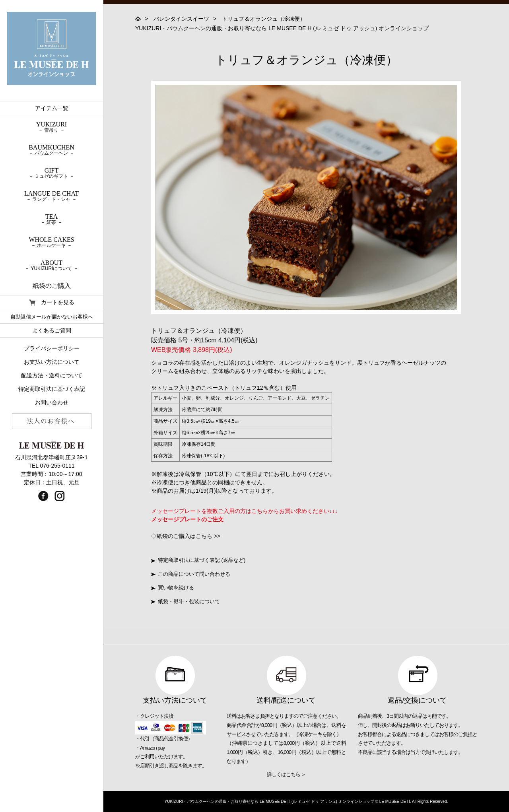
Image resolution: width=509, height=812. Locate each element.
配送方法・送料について (52, 375)
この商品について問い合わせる (191, 574)
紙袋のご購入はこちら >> (188, 536)
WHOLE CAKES (51, 242)
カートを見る (52, 302)
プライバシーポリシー (52, 348)
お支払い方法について (52, 362)
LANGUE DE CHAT (51, 196)
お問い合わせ (52, 402)
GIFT (51, 173)
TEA (51, 219)
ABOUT (51, 265)
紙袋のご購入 (52, 286)
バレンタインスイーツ (181, 19)
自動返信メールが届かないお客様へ (52, 317)
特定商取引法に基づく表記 (52, 389)
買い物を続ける (173, 588)
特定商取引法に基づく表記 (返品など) (198, 560)
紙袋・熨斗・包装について (186, 601)
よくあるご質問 (52, 330)
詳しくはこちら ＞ (287, 774)
